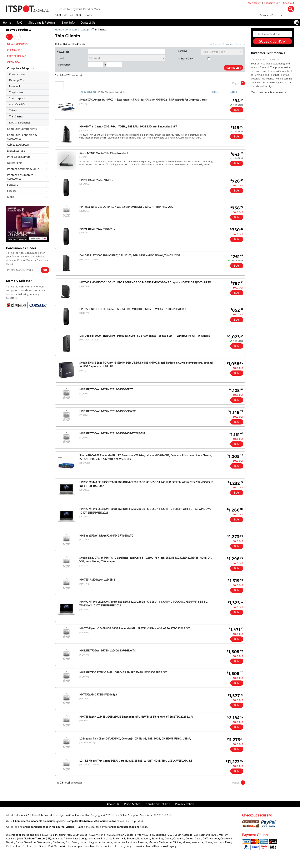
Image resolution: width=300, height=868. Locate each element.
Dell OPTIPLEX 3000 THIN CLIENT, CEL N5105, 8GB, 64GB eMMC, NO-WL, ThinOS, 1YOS (130, 255)
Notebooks (15, 86)
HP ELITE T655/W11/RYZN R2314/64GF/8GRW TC (107, 411)
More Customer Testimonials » (269, 92)
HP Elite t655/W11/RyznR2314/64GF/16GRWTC (106, 536)
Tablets (13, 110)
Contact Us (88, 22)
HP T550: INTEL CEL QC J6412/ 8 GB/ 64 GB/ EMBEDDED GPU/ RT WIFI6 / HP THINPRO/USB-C (133, 309)
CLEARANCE (14, 50)
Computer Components (22, 129)
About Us (113, 804)
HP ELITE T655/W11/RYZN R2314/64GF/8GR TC (106, 389)
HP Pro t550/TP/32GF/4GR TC (96, 180)
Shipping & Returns (42, 22)
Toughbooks (16, 92)
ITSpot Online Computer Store (129, 815)
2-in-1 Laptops (17, 98)
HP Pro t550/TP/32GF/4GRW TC (97, 229)
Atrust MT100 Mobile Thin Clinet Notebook (104, 153)
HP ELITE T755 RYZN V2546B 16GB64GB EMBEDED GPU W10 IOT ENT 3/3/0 (123, 672)
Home (7, 22)
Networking (14, 163)
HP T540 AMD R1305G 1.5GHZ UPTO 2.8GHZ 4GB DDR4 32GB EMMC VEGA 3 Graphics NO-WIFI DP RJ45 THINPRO (145, 282)
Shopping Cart (272, 3)
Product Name (88, 92)
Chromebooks (17, 74)
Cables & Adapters (18, 145)
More (10, 197)
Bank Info (68, 22)
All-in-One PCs (17, 104)
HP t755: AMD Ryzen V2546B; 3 (97, 580)
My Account (254, 3)
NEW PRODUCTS (17, 44)
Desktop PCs (16, 80)
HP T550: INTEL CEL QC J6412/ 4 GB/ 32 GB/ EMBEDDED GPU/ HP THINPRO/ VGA (126, 207)
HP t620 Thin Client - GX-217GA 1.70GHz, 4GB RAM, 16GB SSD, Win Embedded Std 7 (128, 127)
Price (215, 92)
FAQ (20, 22)
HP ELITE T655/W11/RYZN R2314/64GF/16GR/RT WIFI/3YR (112, 433)
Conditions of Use (158, 804)
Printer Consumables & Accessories (21, 177)
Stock (234, 92)
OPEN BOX (14, 62)
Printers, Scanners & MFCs (23, 169)
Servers (12, 191)
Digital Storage (16, 151)
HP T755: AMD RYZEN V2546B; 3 (98, 695)
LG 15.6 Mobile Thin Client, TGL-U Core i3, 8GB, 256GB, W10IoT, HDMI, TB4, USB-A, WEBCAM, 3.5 (136, 761)
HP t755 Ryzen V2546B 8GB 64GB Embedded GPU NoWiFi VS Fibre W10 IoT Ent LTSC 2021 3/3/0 (135, 628)
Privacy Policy (184, 804)
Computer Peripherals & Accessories (22, 137)
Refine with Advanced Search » (227, 44)
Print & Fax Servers (19, 157)
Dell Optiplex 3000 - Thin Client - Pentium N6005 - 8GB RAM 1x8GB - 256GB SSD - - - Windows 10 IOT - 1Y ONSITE (145, 336)
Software (13, 185)
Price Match (132, 804)
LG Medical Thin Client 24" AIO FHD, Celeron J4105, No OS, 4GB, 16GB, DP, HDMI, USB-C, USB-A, (135, 739)
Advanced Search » (271, 15)
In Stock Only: (194, 59)
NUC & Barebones (20, 123)
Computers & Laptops (77, 30)
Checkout (289, 3)
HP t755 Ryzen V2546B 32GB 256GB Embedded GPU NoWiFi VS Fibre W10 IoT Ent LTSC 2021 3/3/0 (136, 717)
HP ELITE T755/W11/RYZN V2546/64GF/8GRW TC (107, 651)
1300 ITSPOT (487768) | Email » (73, 15)
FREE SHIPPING (17, 56)
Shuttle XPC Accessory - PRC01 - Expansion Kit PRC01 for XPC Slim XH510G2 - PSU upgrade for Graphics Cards (143, 100)
